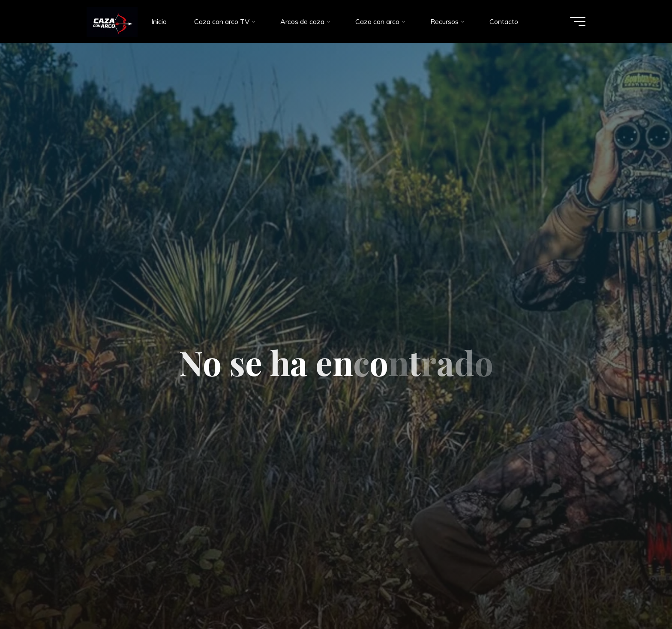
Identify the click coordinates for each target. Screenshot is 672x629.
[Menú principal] (577, 21)
